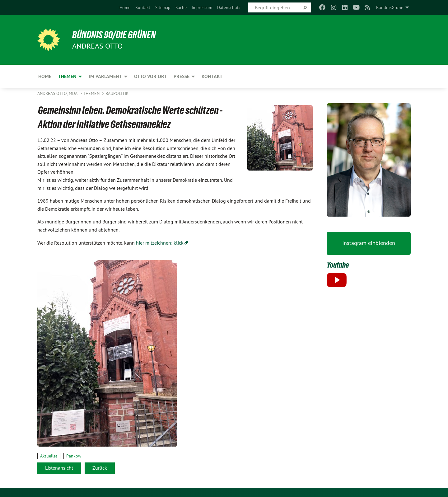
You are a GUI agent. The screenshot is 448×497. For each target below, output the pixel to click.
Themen (92, 93)
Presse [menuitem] (182, 76)
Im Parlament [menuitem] (105, 76)
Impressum (202, 7)
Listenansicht (59, 468)
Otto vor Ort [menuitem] (150, 76)
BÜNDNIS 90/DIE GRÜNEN (114, 35)
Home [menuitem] (45, 76)
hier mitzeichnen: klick (160, 243)
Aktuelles (49, 456)
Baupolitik (117, 93)
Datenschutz (229, 7)
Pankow (74, 456)
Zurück (100, 468)
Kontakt (143, 7)
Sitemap (163, 7)
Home (125, 7)
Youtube (338, 265)
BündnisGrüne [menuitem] (390, 7)
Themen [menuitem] (67, 76)
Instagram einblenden (369, 243)
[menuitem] (125, 7)
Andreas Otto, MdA (58, 93)
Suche (181, 7)
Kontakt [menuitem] (212, 76)
